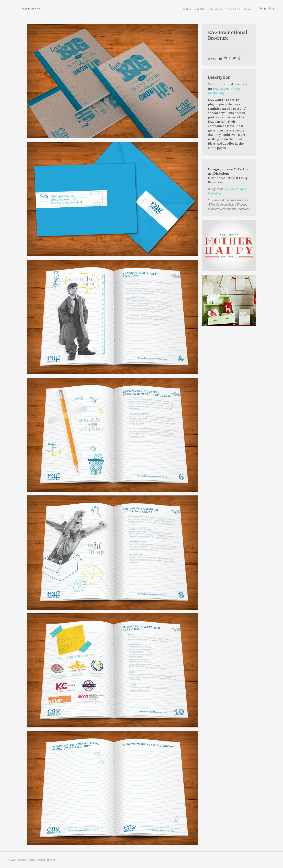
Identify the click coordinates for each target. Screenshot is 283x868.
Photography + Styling (224, 9)
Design (199, 9)
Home (187, 9)
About (248, 9)
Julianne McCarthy (14, 9)
